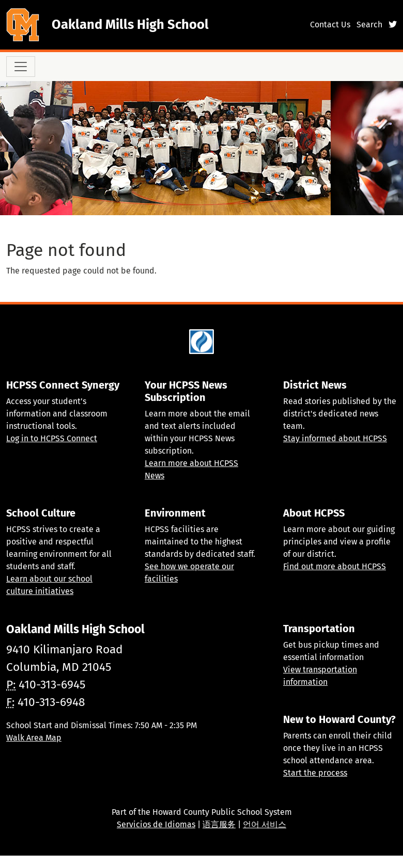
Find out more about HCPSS (335, 566)
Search (369, 25)
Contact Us (330, 25)
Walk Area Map (34, 738)
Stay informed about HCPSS (335, 438)
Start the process (315, 773)
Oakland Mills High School (130, 25)
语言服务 (219, 824)
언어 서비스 (265, 824)
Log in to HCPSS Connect (52, 438)
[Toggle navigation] (21, 67)
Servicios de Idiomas (156, 824)
